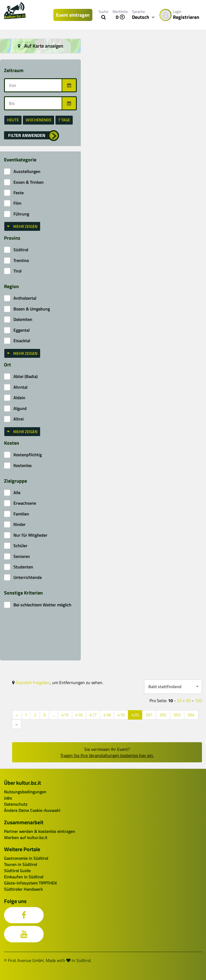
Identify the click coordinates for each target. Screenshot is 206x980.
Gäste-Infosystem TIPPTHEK (30, 883)
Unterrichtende (28, 577)
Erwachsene (25, 503)
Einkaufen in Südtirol (24, 877)
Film (17, 203)
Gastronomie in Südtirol (26, 858)
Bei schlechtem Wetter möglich (42, 605)
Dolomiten (23, 319)
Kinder (20, 524)
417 (93, 715)
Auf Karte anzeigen (41, 46)
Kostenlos (23, 466)
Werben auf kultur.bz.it (26, 837)
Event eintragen (73, 15)
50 (188, 700)
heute (13, 120)
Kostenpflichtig (28, 455)
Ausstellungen (27, 171)
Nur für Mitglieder (30, 535)
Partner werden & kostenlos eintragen (40, 831)
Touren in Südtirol (21, 864)
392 (163, 715)
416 (79, 715)
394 (191, 715)
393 (177, 715)
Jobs (8, 798)
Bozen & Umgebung (32, 309)
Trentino (21, 261)
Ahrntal (20, 387)
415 (65, 715)
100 (198, 700)
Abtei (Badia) (26, 376)
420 (135, 715)
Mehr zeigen (22, 226)
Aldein (19, 398)
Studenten (23, 567)
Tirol (18, 271)
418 (107, 715)
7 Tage (64, 120)
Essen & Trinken (29, 182)
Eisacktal (22, 341)
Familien (21, 514)
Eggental (22, 330)
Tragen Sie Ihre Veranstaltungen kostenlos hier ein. (107, 755)
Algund (20, 408)
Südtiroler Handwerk (23, 889)
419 (121, 715)
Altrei (19, 419)
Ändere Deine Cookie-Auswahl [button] (32, 810)
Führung (21, 214)
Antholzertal (25, 298)
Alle (17, 493)
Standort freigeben (33, 682)
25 (179, 700)
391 (149, 715)
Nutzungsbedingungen (25, 792)
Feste (19, 193)
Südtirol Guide (17, 871)
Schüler (20, 546)
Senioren (22, 556)
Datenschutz (16, 804)
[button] (32, 135)
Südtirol (21, 250)
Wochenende (39, 120)
